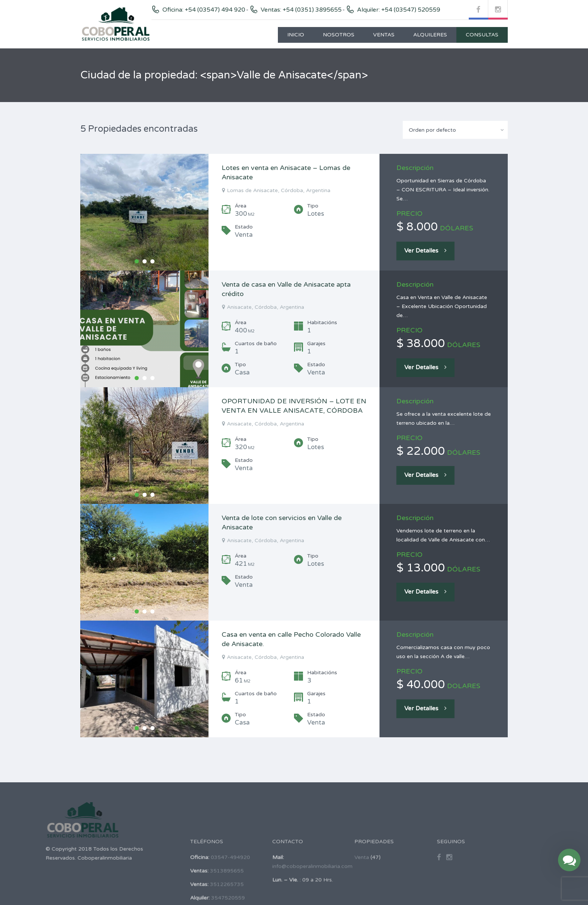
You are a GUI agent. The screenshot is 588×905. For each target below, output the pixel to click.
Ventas (384, 35)
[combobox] (455, 130)
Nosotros (339, 35)
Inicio (296, 35)
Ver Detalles (425, 251)
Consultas (482, 35)
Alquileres (430, 35)
